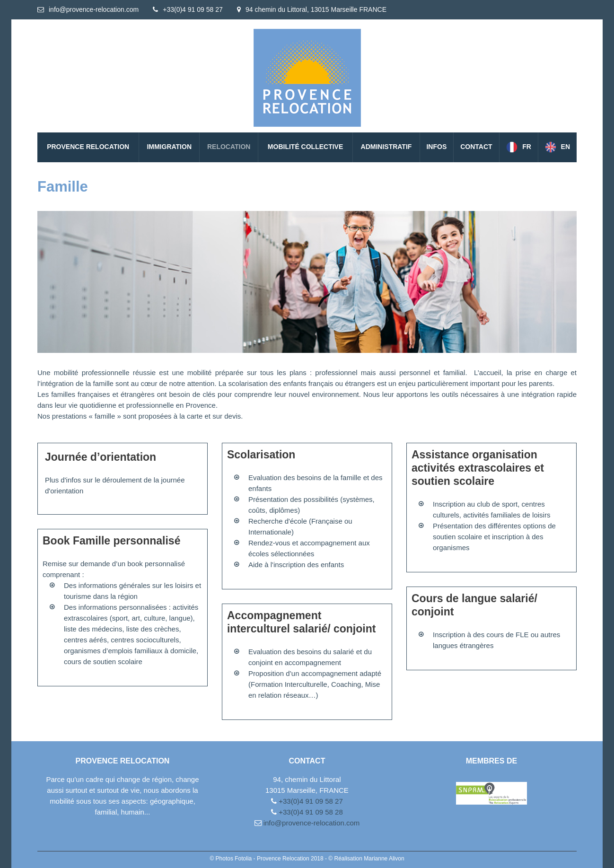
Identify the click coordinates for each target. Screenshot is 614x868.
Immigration (169, 147)
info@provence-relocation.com (94, 9)
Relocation (229, 147)
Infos (436, 147)
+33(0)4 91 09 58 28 (310, 812)
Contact (476, 147)
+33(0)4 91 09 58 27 (193, 9)
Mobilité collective (305, 147)
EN (566, 147)
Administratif (386, 147)
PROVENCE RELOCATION (88, 147)
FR (527, 147)
